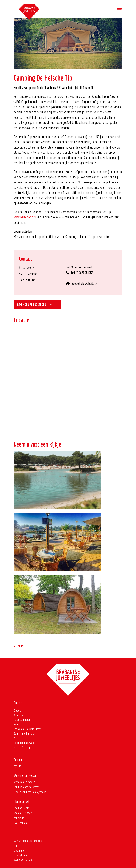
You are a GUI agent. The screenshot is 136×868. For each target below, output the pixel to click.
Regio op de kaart (23, 813)
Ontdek (17, 710)
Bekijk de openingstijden (32, 305)
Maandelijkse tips (23, 747)
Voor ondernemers (24, 854)
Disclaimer (20, 846)
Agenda (17, 766)
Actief (17, 738)
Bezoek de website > (84, 283)
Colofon (18, 841)
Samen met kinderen (24, 733)
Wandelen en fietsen (24, 782)
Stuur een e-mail (79, 267)
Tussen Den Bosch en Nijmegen (30, 792)
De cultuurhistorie (23, 719)
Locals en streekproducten (27, 729)
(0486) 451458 (85, 273)
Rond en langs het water (26, 787)
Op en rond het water (25, 743)
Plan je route (27, 280)
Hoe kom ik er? (22, 808)
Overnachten (20, 823)
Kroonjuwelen (21, 715)
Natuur (17, 724)
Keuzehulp (19, 818)
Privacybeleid (22, 850)
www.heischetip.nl (25, 217)
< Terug (19, 646)
